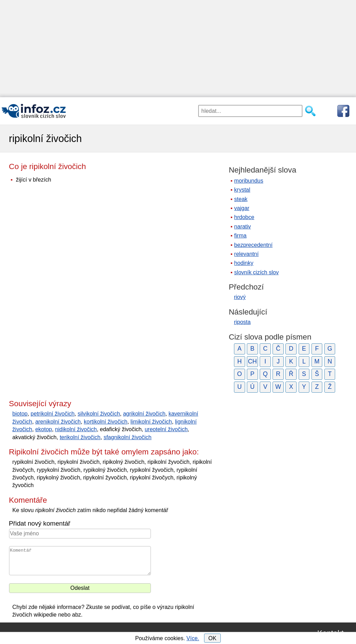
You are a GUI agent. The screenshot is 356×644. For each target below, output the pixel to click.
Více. (193, 638)
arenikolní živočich (58, 422)
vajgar (242, 208)
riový (240, 297)
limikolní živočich (151, 422)
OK (212, 638)
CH (252, 361)
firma (241, 236)
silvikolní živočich (99, 414)
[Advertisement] (178, 49)
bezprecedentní (253, 245)
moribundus (249, 181)
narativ (243, 227)
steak (241, 199)
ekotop (43, 429)
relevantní (246, 254)
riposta (242, 322)
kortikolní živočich (106, 422)
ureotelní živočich (166, 429)
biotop (20, 414)
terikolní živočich (80, 437)
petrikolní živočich (52, 414)
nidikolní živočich (76, 429)
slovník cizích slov (257, 272)
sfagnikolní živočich (128, 437)
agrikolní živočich (144, 414)
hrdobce (244, 217)
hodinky (244, 263)
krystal (242, 190)
